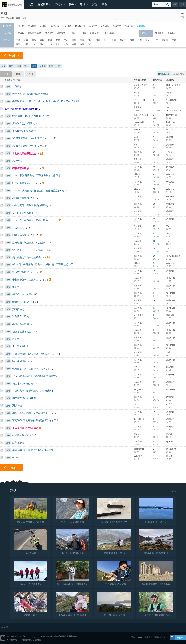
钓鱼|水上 (74, 33)
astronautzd (139, 449)
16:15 (169, 452)
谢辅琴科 (138, 434)
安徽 (18, 40)
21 (154, 360)
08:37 (169, 237)
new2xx (137, 137)
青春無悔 (170, 315)
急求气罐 (17, 161)
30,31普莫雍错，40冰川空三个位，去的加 (34, 138)
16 (154, 152)
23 (154, 241)
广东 (58, 40)
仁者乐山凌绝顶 (173, 256)
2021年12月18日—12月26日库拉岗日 (32, 116)
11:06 (169, 378)
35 (154, 182)
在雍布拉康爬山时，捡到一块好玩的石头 (34, 354)
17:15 (169, 459)
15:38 (169, 207)
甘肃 (50, 40)
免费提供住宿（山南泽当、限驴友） (31, 369)
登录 (183, 4)
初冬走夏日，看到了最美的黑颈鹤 (30, 205)
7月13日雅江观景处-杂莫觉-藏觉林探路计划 (35, 376)
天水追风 (170, 167)
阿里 (59, 66)
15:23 (169, 266)
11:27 (169, 281)
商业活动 (32, 26)
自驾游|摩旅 (95, 33)
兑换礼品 (171, 33)
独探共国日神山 (21, 361)
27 (154, 330)
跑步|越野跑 (110, 33)
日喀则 (43, 66)
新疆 (74, 44)
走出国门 (93, 26)
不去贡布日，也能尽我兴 (25, 428)
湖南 (114, 40)
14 (154, 323)
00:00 (169, 355)
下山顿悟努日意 (21, 346)
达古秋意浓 (18, 228)
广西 (66, 40)
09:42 (169, 370)
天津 (66, 44)
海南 (82, 40)
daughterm (138, 389)
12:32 (169, 222)
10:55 (169, 96)
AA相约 (44, 26)
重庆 (34, 40)
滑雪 (84, 33)
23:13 (169, 348)
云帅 (168, 352)
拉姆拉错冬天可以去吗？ (25, 435)
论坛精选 (141, 26)
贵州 (74, 40)
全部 (4, 66)
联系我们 (149, 637)
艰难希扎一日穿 (21, 302)
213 (155, 107)
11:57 (169, 274)
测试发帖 (17, 405)
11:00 (169, 318)
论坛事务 (159, 33)
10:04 (169, 170)
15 (154, 211)
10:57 (169, 415)
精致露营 (61, 33)
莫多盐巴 (170, 137)
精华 (18, 74)
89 (154, 167)
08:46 (169, 125)
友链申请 (4, 627)
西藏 (4, 13)
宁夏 (174, 40)
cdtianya (137, 174)
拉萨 (11, 66)
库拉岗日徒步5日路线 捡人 (26, 123)
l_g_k (136, 404)
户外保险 (37, 640)
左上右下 (138, 107)
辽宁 (156, 40)
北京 (26, 40)
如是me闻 (171, 278)
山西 (34, 44)
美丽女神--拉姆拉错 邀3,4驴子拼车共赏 (33, 450)
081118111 (139, 130)
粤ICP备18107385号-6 (16, 636)
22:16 (169, 363)
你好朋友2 (138, 315)
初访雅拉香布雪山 (22, 332)
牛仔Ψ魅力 (171, 375)
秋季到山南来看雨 (22, 183)
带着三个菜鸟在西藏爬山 (25, 280)
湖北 (106, 40)
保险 (104, 4)
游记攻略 (43, 4)
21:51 (169, 185)
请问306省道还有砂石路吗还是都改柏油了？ (36, 420)
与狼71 (169, 152)
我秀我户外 (80, 26)
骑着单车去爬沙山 (22, 168)
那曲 (51, 66)
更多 (174, 491)
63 (154, 308)
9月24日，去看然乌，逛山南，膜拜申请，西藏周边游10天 (43, 264)
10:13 (169, 133)
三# (168, 226)
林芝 (26, 66)
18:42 (169, 393)
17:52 (169, 400)
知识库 (58, 4)
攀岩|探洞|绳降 (35, 33)
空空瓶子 (138, 159)
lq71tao (170, 441)
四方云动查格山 (21, 235)
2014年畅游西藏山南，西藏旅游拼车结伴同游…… (39, 175)
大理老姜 (170, 204)
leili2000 (170, 197)
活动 (94, 4)
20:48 (169, 200)
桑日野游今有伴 (21, 324)
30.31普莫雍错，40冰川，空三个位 (31, 146)
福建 (42, 40)
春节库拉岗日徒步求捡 (24, 131)
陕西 (42, 44)
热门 (31, 74)
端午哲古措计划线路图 (24, 398)
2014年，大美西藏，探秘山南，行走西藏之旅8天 (38, 191)
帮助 (166, 637)
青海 (18, 44)
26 (154, 256)
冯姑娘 (137, 93)
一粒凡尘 (170, 182)
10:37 (169, 385)
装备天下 (117, 26)
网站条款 (158, 637)
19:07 (169, 155)
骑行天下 (49, 33)
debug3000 (139, 419)
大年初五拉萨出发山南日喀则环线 (30, 94)
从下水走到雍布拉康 (23, 213)
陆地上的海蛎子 (141, 85)
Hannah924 (171, 115)
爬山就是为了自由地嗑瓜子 (26, 257)
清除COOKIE (137, 637)
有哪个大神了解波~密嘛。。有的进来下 (33, 391)
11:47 (169, 444)
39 (154, 412)
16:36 (169, 177)
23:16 (169, 333)
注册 (175, 4)
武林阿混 (138, 152)
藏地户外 (138, 286)
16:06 (169, 422)
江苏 (140, 40)
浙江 (90, 44)
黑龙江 (123, 40)
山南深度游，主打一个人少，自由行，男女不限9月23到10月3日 (46, 101)
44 (154, 278)
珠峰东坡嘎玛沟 (141, 115)
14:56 (169, 192)
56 (154, 300)
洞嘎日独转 (18, 309)
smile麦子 (138, 456)
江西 (148, 40)
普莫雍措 (17, 86)
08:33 (169, 244)
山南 (24, 18)
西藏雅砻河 (18, 443)
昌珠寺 (16, 339)
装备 (71, 4)
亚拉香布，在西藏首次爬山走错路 (30, 220)
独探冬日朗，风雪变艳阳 (25, 294)
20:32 (169, 303)
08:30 (169, 251)
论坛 (83, 4)
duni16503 (171, 449)
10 (154, 189)
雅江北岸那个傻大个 (23, 384)
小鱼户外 (170, 404)
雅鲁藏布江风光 (21, 316)
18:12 (169, 162)
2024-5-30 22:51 (174, 110)
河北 (90, 40)
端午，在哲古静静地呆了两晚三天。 (31, 413)
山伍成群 (20, 33)
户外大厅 (20, 26)
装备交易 (129, 26)
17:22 (169, 259)
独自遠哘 (170, 367)
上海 (50, 44)
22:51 (169, 326)
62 (154, 234)
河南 (98, 40)
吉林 (132, 40)
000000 (16, 457)
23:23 (169, 437)
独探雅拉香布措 (21, 198)
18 (154, 204)
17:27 (169, 407)
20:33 (169, 88)
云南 (82, 44)
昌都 (19, 66)
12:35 (169, 430)
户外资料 (105, 26)
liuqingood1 (139, 122)
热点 (30, 4)
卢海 (136, 367)
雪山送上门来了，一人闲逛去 (28, 250)
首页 (2, 18)
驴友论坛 (10, 18)
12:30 (169, 289)
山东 (26, 44)
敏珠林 (16, 287)
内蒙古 (165, 40)
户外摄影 (67, 26)
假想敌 (169, 434)
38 (154, 248)
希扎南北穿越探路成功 (24, 153)
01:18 (169, 118)
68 (154, 219)
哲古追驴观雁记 (21, 272)
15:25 (169, 103)
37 (154, 197)
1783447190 (139, 100)
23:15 (169, 341)
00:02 (169, 311)
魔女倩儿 (170, 456)
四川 (58, 44)
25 (154, 226)
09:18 (169, 140)
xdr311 (169, 107)
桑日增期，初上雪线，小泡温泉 (29, 243)
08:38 (169, 229)
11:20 (169, 214)
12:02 (169, 296)
